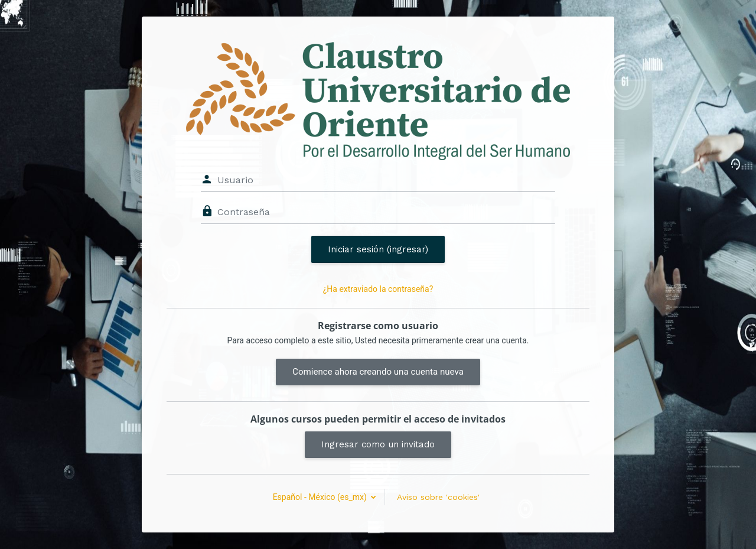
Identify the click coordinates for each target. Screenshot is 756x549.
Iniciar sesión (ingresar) (378, 249)
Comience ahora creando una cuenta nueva (378, 372)
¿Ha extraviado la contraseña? (378, 289)
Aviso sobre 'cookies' (438, 497)
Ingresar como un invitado (378, 444)
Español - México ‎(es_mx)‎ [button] (321, 497)
